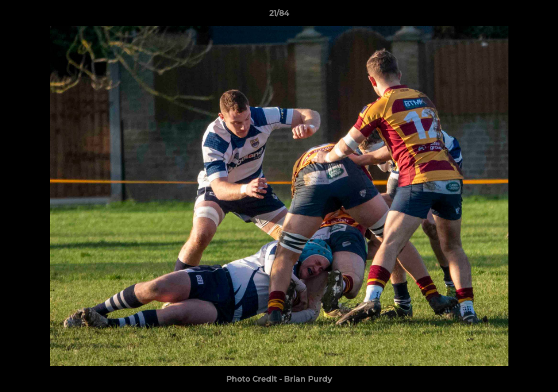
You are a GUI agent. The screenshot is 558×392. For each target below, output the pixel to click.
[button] (538, 16)
